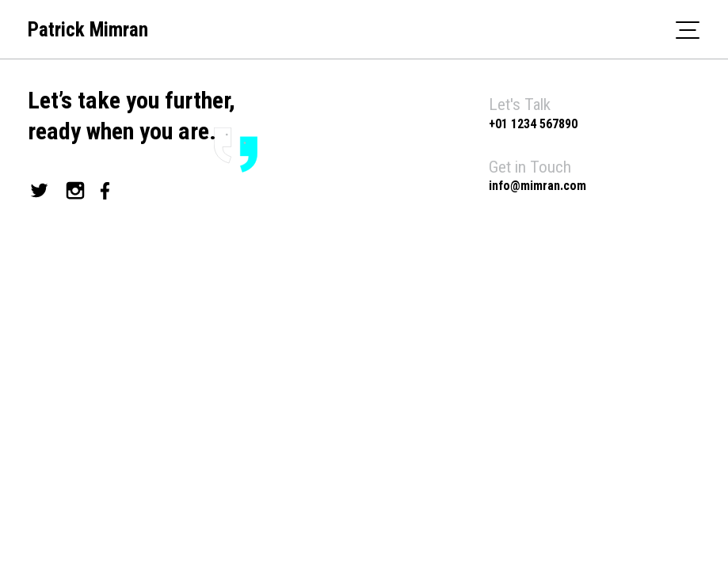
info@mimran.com (537, 186)
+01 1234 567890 (533, 124)
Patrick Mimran (88, 30)
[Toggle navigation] (688, 29)
